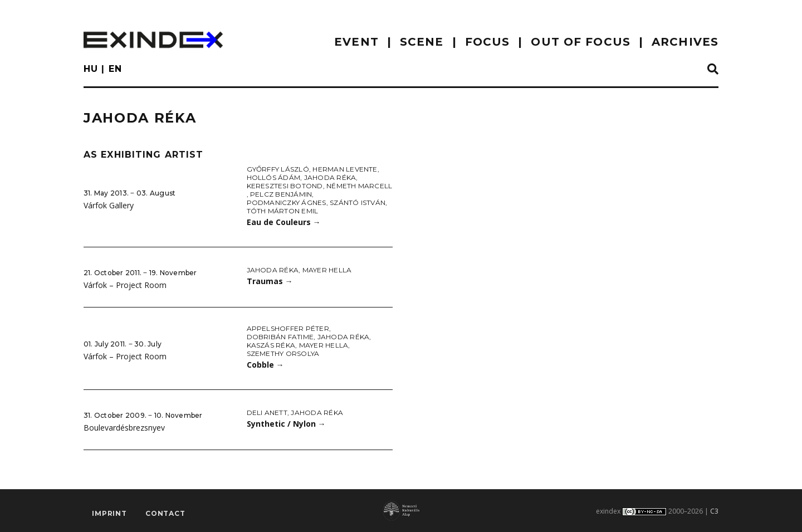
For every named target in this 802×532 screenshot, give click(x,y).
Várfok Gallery (109, 205)
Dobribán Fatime (280, 337)
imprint (109, 513)
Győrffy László (278, 169)
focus (488, 42)
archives (685, 42)
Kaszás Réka (271, 345)
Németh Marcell (359, 186)
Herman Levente (345, 169)
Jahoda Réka (330, 177)
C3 (714, 511)
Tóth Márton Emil (283, 211)
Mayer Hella (327, 270)
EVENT (356, 42)
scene (422, 42)
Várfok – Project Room (125, 285)
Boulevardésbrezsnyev (124, 428)
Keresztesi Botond (285, 186)
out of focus (580, 42)
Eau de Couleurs (284, 222)
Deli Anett (267, 413)
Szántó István (358, 202)
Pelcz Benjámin (281, 194)
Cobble (265, 365)
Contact (165, 513)
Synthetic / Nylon (286, 424)
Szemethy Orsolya (283, 353)
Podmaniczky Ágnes (287, 202)
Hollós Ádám (274, 177)
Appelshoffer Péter (288, 328)
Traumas (270, 281)
